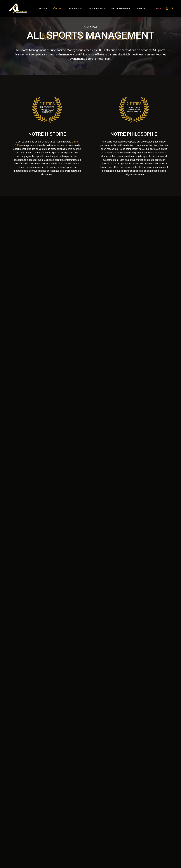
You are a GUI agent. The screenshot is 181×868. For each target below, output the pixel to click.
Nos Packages (97, 8)
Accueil (43, 8)
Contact (141, 8)
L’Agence (58, 8)
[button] (167, 8)
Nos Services (76, 8)
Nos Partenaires (120, 8)
